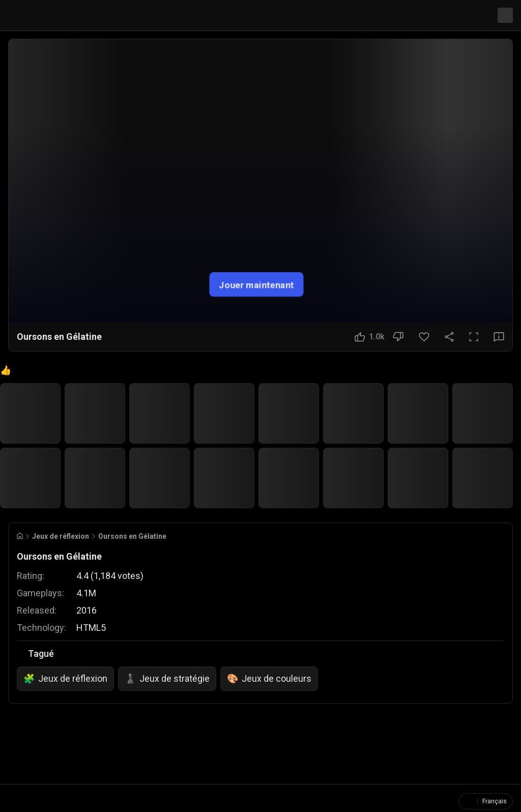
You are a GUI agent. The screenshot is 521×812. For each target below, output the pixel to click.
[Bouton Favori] (424, 337)
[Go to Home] (20, 534)
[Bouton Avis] (499, 337)
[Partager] (449, 337)
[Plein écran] (474, 337)
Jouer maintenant (256, 284)
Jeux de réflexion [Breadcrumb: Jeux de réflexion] (61, 534)
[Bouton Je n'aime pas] (398, 337)
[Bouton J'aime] (370, 337)
